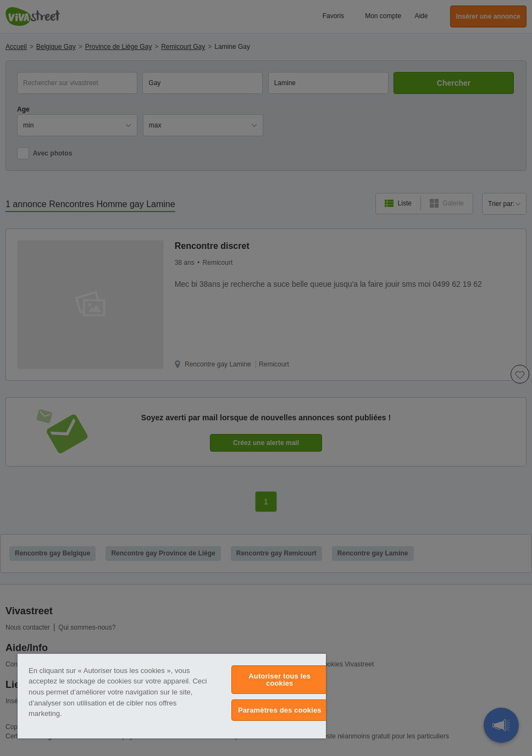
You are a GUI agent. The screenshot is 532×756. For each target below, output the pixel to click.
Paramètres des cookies (280, 710)
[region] (172, 696)
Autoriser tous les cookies (279, 680)
